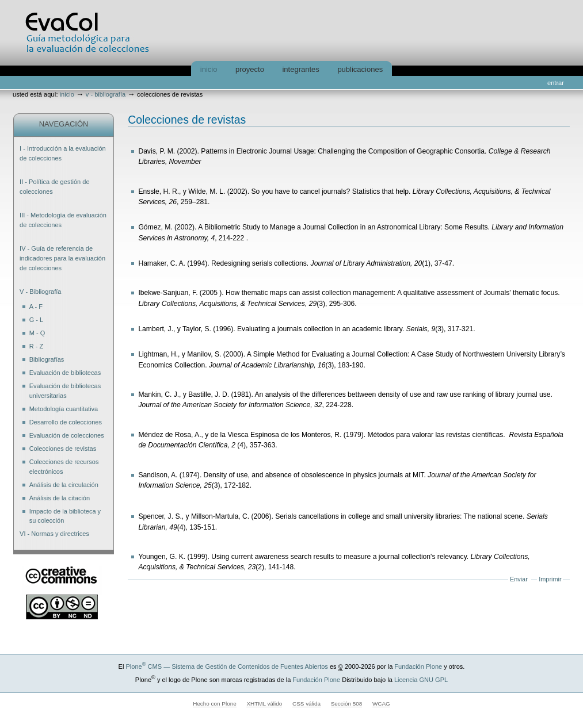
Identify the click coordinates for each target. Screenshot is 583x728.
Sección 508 (347, 704)
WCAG (381, 704)
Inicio (209, 69)
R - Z (37, 346)
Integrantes (300, 69)
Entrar (556, 83)
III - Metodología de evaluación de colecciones (63, 220)
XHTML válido (264, 704)
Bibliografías (47, 359)
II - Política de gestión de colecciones (54, 187)
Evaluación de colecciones (67, 435)
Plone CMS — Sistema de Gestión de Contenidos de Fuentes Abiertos (226, 666)
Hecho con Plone (215, 704)
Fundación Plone (418, 666)
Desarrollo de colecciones (66, 422)
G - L (37, 320)
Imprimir (550, 579)
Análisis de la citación (60, 498)
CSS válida (306, 704)
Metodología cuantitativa (64, 409)
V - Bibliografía (106, 94)
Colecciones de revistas (63, 449)
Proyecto (250, 69)
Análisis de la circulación (64, 485)
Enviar (519, 579)
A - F (36, 306)
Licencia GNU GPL (421, 680)
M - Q (37, 333)
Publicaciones (360, 69)
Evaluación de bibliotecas (65, 373)
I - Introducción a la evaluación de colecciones (63, 153)
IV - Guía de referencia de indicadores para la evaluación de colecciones (62, 258)
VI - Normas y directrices (54, 534)
